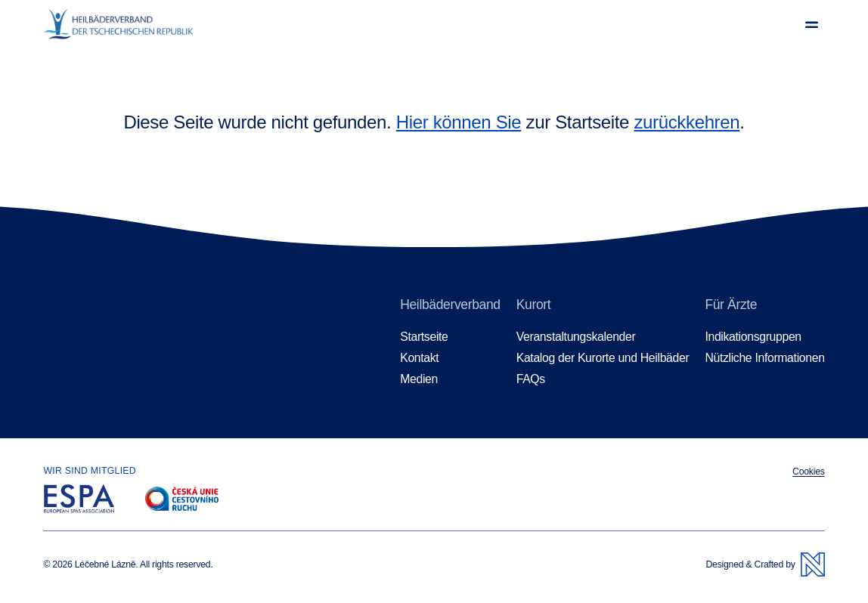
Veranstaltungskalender (576, 337)
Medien (419, 379)
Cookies (809, 472)
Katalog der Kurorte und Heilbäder (603, 358)
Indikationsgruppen (753, 337)
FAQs (531, 379)
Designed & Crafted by (765, 564)
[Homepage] (118, 24)
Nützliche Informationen (764, 358)
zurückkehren (687, 122)
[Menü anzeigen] (812, 25)
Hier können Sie (459, 122)
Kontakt (419, 358)
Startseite (424, 337)
